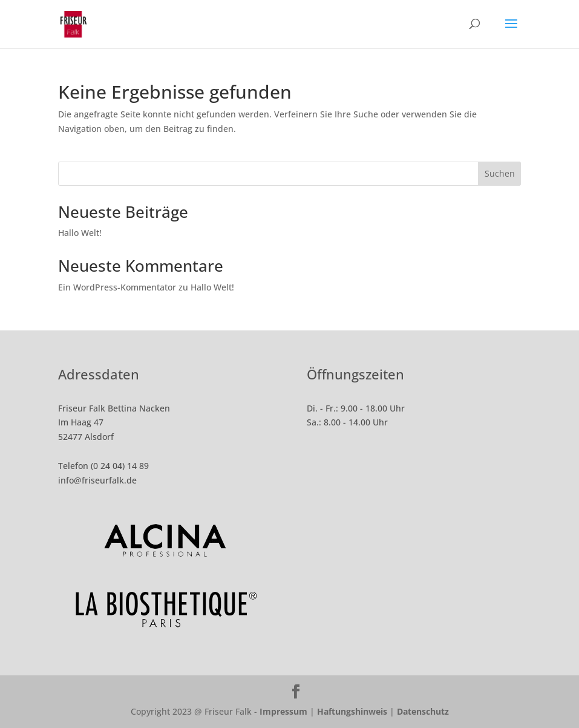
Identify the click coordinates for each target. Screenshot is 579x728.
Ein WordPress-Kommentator (117, 287)
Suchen (500, 173)
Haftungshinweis (352, 711)
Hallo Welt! (80, 233)
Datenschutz (423, 711)
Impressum (283, 711)
